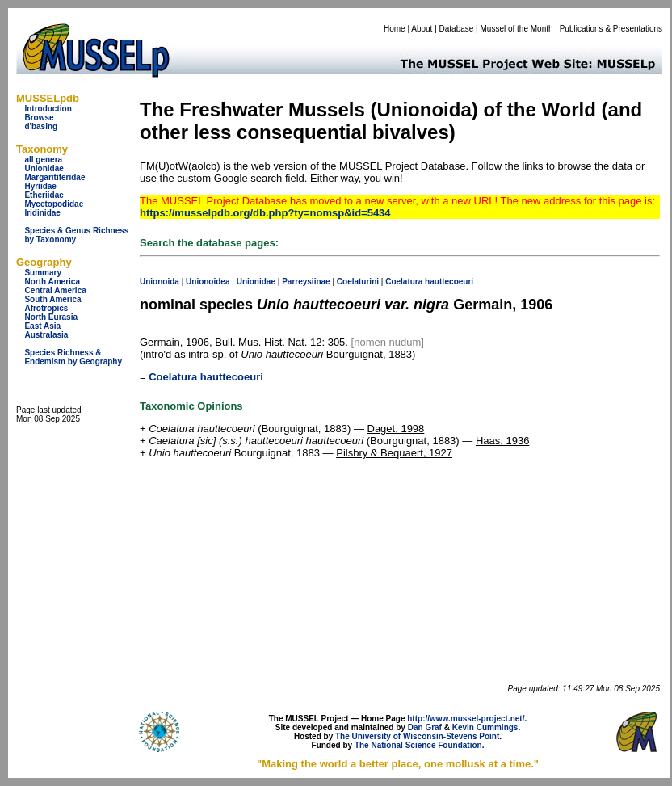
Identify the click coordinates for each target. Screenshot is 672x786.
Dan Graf (425, 727)
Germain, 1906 (174, 342)
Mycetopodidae (54, 204)
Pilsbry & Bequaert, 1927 (394, 453)
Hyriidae (40, 186)
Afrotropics (46, 308)
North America (52, 282)
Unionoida (160, 282)
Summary (43, 273)
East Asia (42, 326)
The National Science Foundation (418, 745)
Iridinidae (42, 213)
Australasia (46, 335)
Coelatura (404, 282)
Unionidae (44, 168)
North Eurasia (51, 317)
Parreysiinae (306, 282)
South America (52, 299)
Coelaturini (358, 282)
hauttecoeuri (449, 282)
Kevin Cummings (485, 727)
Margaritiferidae (55, 177)
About (422, 29)
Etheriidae (44, 195)
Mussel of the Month (517, 29)
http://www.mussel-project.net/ (466, 719)
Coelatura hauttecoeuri (206, 377)
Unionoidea (208, 282)
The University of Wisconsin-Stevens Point (417, 736)
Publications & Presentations (611, 29)
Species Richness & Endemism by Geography (73, 357)
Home (395, 29)
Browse (39, 118)
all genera (43, 160)
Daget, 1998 (396, 429)
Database (457, 29)
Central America (55, 290)
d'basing (41, 126)
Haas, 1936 (503, 441)
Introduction (48, 109)
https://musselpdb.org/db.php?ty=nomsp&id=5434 (265, 213)
